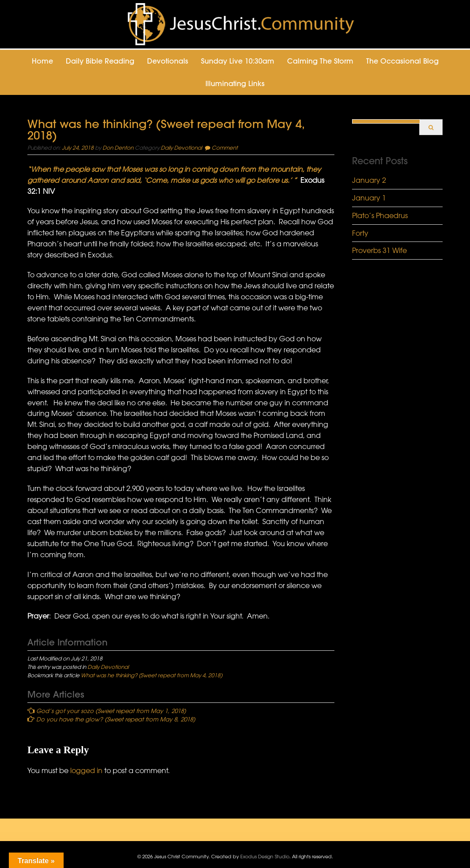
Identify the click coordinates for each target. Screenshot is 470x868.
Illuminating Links (235, 83)
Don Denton (118, 147)
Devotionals (168, 61)
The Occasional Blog (402, 61)
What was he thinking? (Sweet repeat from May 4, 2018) (152, 675)
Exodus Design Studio (265, 856)
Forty (360, 233)
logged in (86, 770)
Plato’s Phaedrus (380, 215)
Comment (225, 147)
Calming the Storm (320, 61)
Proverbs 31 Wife (379, 250)
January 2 (369, 180)
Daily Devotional (181, 147)
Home (42, 61)
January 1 (369, 198)
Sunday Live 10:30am (238, 61)
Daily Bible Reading (100, 61)
